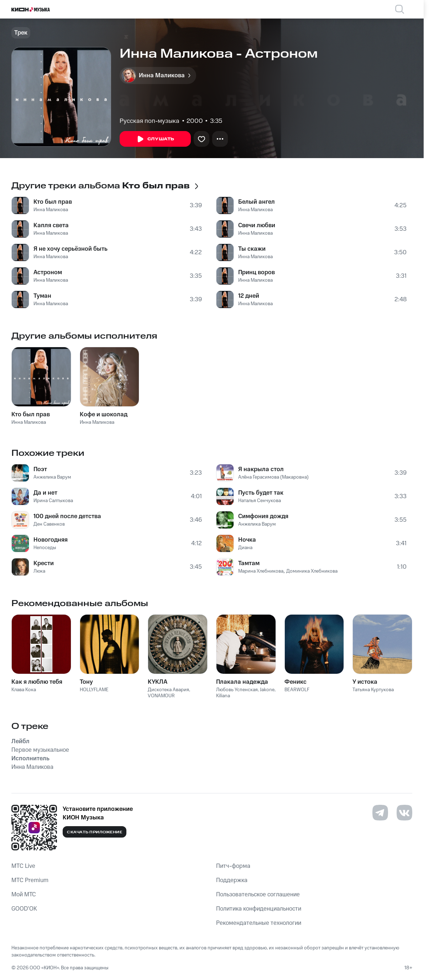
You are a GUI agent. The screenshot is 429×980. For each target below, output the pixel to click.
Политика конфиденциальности (259, 909)
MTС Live (23, 866)
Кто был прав (53, 202)
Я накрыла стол (261, 469)
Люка (39, 571)
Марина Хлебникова (261, 571)
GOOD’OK (24, 909)
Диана (245, 548)
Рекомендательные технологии (259, 923)
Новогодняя (51, 540)
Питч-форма (233, 866)
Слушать (155, 139)
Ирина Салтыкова (53, 501)
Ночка (247, 540)
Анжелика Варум (52, 477)
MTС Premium (30, 880)
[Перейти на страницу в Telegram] (380, 813)
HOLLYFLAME (94, 690)
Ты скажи (252, 249)
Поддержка (232, 880)
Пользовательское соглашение (258, 895)
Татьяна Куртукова (373, 690)
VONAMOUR (161, 696)
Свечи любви (257, 225)
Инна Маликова (51, 210)
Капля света (51, 225)
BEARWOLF (297, 690)
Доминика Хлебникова (312, 571)
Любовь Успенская (237, 690)
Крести (44, 563)
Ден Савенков (49, 524)
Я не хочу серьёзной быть (70, 249)
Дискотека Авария (168, 690)
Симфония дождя (263, 516)
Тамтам (249, 563)
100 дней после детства (67, 516)
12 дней (249, 296)
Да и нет (45, 493)
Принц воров (257, 272)
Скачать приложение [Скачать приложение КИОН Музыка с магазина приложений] (95, 832)
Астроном (48, 272)
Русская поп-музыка (150, 121)
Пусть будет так (261, 493)
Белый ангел (257, 202)
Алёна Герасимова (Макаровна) (273, 477)
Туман (42, 296)
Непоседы (45, 548)
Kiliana (223, 696)
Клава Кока (24, 690)
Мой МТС (24, 895)
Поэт (40, 469)
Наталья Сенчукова (260, 501)
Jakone (267, 690)
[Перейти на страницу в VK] (404, 813)
